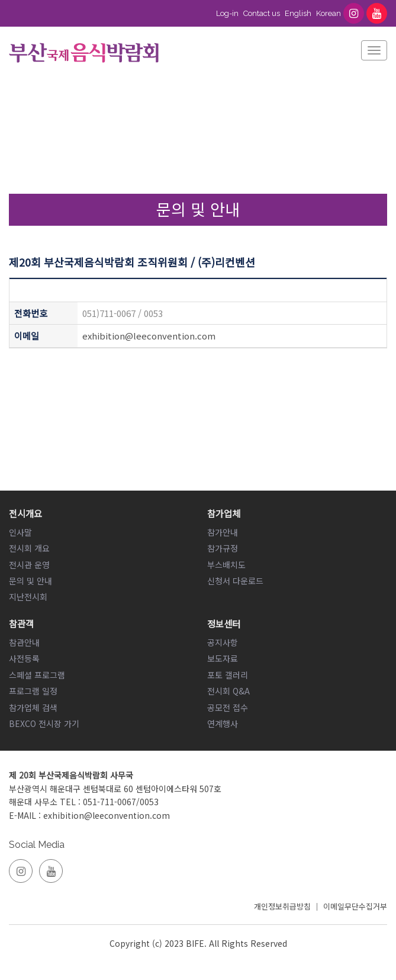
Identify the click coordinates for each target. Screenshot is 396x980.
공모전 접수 (228, 707)
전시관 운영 (29, 565)
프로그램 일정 (33, 691)
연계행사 (223, 723)
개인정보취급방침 (282, 906)
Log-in (227, 13)
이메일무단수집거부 (355, 906)
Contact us (262, 13)
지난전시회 (28, 597)
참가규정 (223, 548)
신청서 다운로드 (235, 581)
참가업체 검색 (33, 707)
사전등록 (24, 658)
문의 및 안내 (30, 581)
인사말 (20, 532)
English (298, 13)
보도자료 (223, 658)
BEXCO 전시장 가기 (44, 723)
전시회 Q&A (228, 691)
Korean (329, 13)
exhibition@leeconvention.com (149, 336)
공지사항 (223, 642)
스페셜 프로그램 (37, 675)
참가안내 (223, 532)
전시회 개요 (29, 548)
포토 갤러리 (228, 675)
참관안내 (24, 642)
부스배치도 (226, 565)
